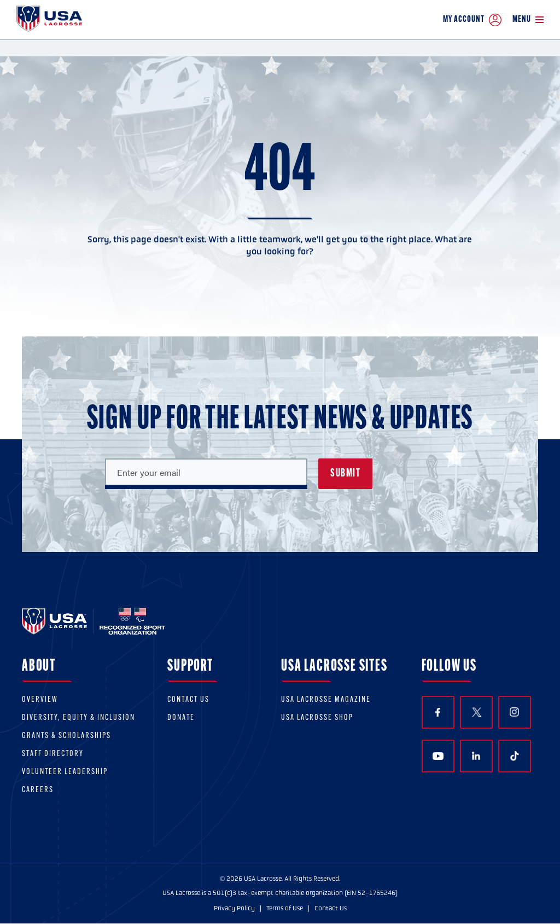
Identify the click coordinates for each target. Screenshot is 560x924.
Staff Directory (53, 754)
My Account (472, 20)
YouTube (438, 756)
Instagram (514, 712)
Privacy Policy (234, 908)
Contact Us (188, 700)
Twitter (476, 712)
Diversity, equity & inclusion (78, 718)
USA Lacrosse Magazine (326, 700)
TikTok (515, 756)
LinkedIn (476, 756)
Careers (38, 790)
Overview (40, 700)
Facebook (438, 713)
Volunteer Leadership (65, 772)
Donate (181, 718)
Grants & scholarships (66, 736)
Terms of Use (285, 908)
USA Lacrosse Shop (317, 718)
